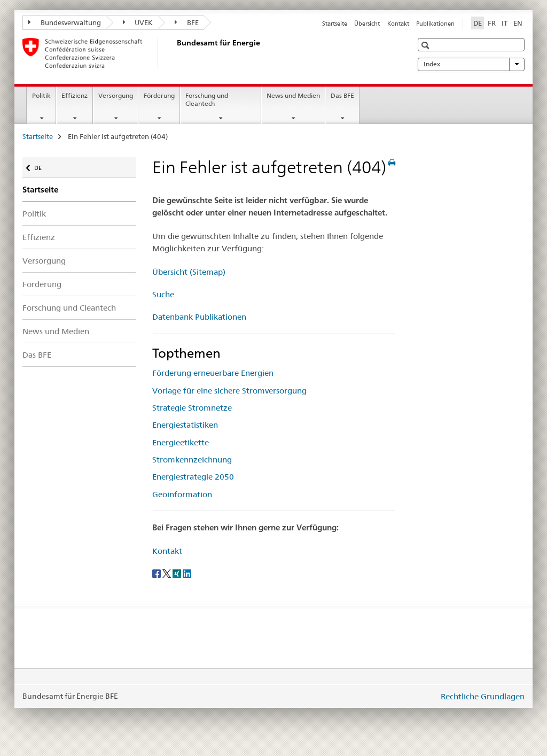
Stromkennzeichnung (192, 460)
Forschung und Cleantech (207, 99)
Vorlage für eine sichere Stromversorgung (229, 391)
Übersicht (367, 24)
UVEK (138, 22)
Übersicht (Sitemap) (189, 272)
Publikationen (435, 24)
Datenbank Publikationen (199, 317)
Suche (163, 294)
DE (43, 165)
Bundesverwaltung (65, 22)
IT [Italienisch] (505, 23)
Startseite (335, 24)
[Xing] (178, 573)
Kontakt (398, 24)
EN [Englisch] (518, 23)
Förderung (159, 95)
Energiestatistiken (185, 425)
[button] (427, 45)
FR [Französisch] (492, 23)
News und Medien (293, 95)
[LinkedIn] (187, 573)
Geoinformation (182, 494)
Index (471, 64)
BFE (187, 22)
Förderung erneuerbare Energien (213, 373)
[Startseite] (175, 53)
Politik (41, 95)
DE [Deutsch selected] (478, 23)
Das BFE (342, 95)
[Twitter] (167, 573)
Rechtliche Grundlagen (483, 696)
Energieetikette (181, 442)
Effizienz (75, 95)
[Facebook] (157, 573)
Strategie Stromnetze (192, 408)
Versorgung (116, 95)
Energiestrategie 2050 (193, 477)
